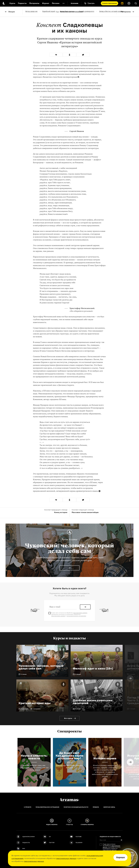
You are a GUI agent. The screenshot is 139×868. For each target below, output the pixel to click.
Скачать (110, 3)
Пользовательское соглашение (47, 807)
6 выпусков (25, 709)
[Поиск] (136, 3)
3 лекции (132, 674)
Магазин (56, 3)
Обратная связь (109, 807)
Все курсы (68, 718)
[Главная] (69, 800)
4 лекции (24, 674)
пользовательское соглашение (76, 616)
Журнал (46, 3)
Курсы (12, 3)
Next (130, 678)
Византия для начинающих (69, 12)
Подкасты (22, 3)
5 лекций (78, 674)
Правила (96, 807)
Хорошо (120, 857)
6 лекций (78, 709)
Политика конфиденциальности (76, 807)
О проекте (28, 807)
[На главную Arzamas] (3, 3)
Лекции (12, 12)
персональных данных (66, 858)
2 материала (37, 709)
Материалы (126, 12)
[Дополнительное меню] (64, 3)
